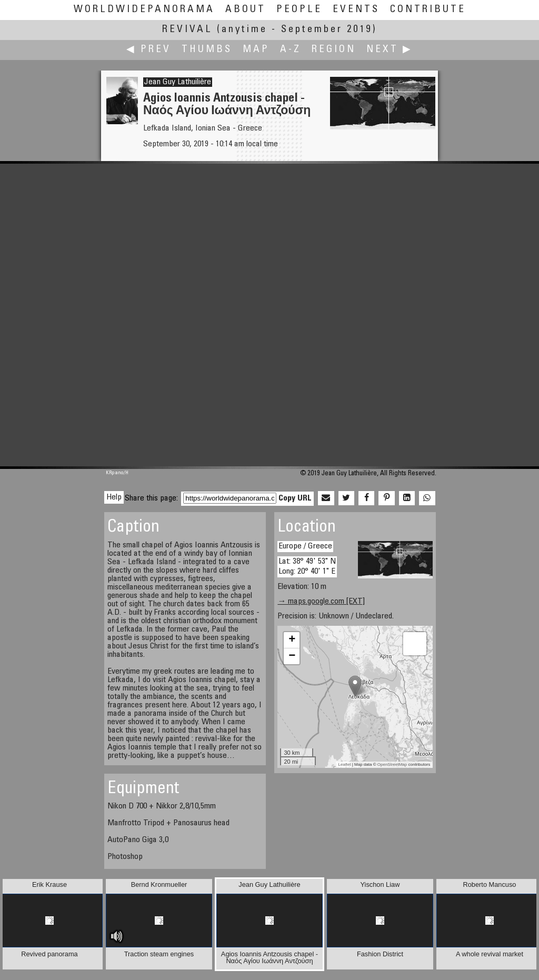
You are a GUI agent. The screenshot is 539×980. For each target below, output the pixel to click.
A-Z (291, 50)
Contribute (428, 10)
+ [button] (292, 640)
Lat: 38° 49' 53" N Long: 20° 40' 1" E (307, 567)
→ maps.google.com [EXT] (321, 602)
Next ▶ (390, 50)
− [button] (292, 656)
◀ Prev (149, 50)
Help (114, 497)
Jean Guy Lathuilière (178, 82)
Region (334, 50)
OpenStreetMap (392, 764)
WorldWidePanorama (144, 10)
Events (356, 10)
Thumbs (207, 50)
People (299, 10)
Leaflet (345, 764)
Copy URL (295, 498)
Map (256, 50)
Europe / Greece (305, 546)
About (246, 10)
